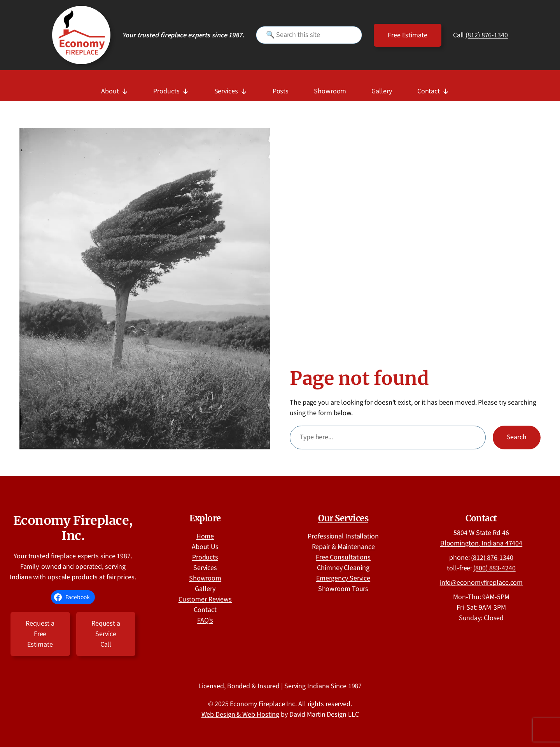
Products (171, 89)
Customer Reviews (205, 599)
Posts (281, 91)
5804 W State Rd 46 (481, 533)
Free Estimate (408, 35)
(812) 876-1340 (487, 35)
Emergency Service (343, 578)
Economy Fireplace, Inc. (73, 528)
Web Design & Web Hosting (241, 715)
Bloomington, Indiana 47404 (481, 543)
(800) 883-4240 (494, 568)
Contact (433, 89)
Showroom (330, 91)
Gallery (381, 91)
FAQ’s (205, 620)
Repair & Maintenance (343, 547)
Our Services (343, 518)
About (115, 89)
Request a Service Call (106, 634)
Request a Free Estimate (40, 634)
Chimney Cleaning (343, 568)
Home (205, 536)
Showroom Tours (343, 589)
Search (517, 437)
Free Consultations (343, 557)
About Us (205, 547)
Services (231, 89)
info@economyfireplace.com (481, 583)
